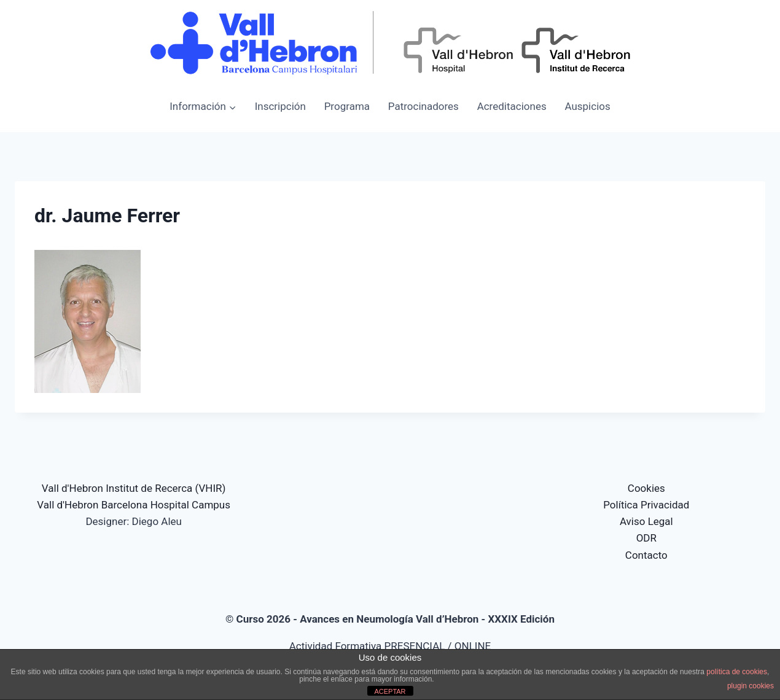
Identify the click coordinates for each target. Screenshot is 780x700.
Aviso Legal (646, 521)
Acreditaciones (512, 106)
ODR (646, 538)
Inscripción (280, 106)
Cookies (646, 488)
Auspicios (587, 106)
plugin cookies (751, 686)
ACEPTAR (390, 691)
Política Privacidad (646, 505)
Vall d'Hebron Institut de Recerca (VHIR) (134, 488)
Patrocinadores (423, 106)
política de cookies (737, 672)
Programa (347, 106)
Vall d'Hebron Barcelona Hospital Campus (134, 505)
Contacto (646, 555)
